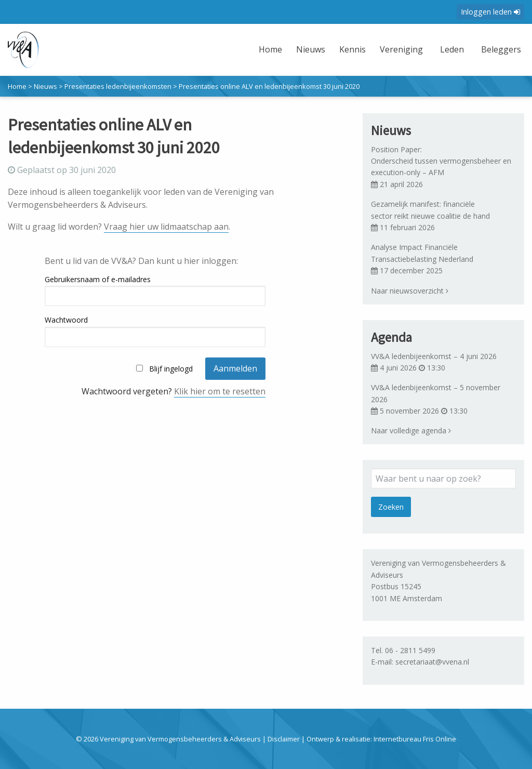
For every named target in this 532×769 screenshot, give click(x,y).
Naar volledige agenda (411, 430)
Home (266, 49)
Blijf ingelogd (171, 369)
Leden (449, 49)
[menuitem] (268, 56)
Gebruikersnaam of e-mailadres (98, 279)
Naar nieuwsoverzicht (410, 291)
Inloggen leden (490, 12)
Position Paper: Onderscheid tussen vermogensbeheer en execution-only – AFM (442, 161)
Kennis (348, 49)
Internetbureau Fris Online (415, 739)
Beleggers (500, 49)
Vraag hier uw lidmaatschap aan (166, 227)
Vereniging (398, 49)
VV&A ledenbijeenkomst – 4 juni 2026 (434, 356)
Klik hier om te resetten (220, 391)
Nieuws (307, 49)
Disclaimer (284, 739)
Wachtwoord (66, 320)
